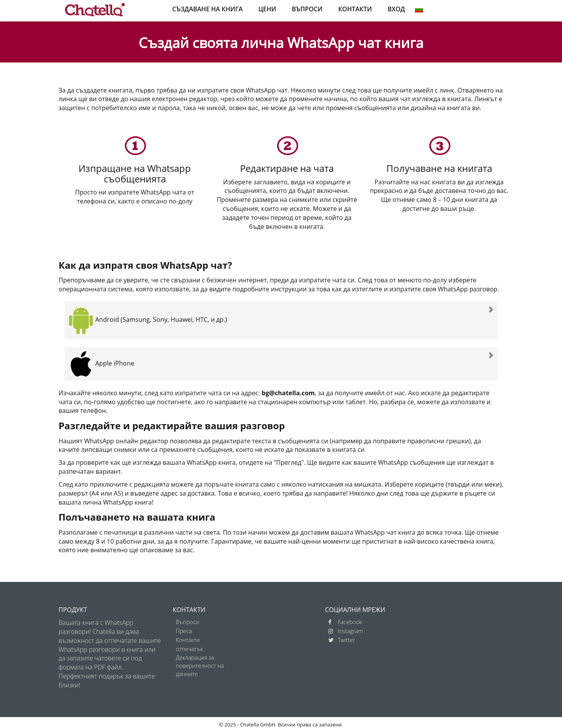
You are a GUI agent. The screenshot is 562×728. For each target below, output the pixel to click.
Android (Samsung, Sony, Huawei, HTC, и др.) (148, 319)
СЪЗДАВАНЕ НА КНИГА (207, 9)
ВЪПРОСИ (307, 9)
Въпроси (188, 622)
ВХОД (396, 9)
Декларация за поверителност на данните (200, 666)
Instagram (346, 631)
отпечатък (190, 649)
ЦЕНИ (267, 9)
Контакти (188, 640)
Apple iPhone (101, 363)
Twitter (342, 640)
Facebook (345, 622)
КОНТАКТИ (355, 9)
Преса (184, 631)
